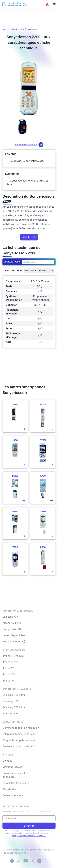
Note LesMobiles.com (29, 145)
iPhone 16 (8, 681)
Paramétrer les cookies (16, 783)
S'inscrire (29, 826)
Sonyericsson (31, 29)
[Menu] (54, 4)
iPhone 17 (8, 668)
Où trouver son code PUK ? (18, 746)
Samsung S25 (11, 713)
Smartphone (17, 29)
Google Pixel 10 (12, 629)
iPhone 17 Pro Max (13, 656)
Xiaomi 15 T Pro (12, 623)
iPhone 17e (9, 674)
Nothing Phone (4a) (14, 641)
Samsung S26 (11, 701)
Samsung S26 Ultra (14, 695)
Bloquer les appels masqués (19, 740)
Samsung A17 (10, 617)
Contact (7, 761)
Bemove (22, 853)
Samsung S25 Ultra (14, 707)
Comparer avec (12, 262)
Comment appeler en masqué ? (21, 728)
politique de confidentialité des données (29, 835)
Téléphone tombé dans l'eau (19, 734)
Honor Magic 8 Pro (14, 635)
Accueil (6, 29)
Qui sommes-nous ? (14, 795)
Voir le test (29, 237)
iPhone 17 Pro (10, 662)
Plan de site (9, 789)
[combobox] (38, 262)
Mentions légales (12, 767)
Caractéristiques (13, 270)
